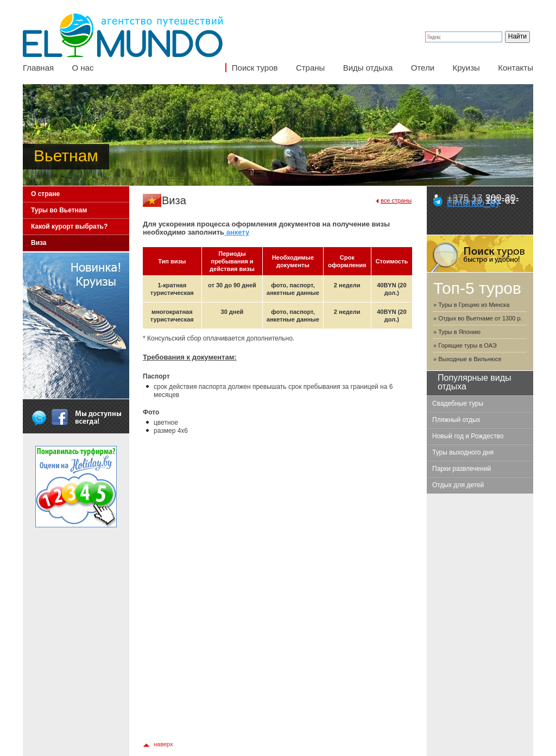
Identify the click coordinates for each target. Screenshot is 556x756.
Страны (310, 68)
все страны (396, 200)
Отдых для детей (458, 485)
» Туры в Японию (457, 332)
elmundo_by (473, 203)
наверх (163, 744)
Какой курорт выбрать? (69, 226)
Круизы (466, 68)
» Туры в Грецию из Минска (471, 305)
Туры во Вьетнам (59, 210)
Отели (423, 68)
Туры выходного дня (463, 452)
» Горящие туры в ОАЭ (465, 345)
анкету (237, 232)
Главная (38, 68)
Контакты (516, 68)
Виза (39, 243)
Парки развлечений (462, 469)
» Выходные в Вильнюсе (467, 359)
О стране (45, 194)
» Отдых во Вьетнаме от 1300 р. (478, 318)
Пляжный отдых (456, 420)
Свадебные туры (458, 404)
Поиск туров (255, 68)
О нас (83, 68)
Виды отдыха (368, 68)
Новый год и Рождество (468, 436)
